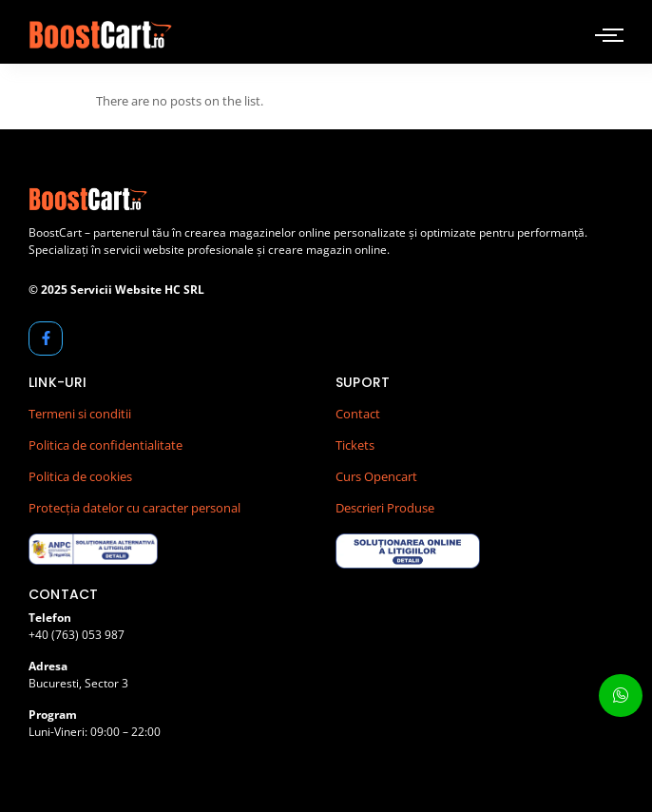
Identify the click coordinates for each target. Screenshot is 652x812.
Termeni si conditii (80, 414)
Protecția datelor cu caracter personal (134, 508)
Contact (358, 414)
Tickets (355, 445)
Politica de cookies (80, 476)
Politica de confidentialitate (105, 445)
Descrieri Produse (385, 508)
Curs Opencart (376, 476)
